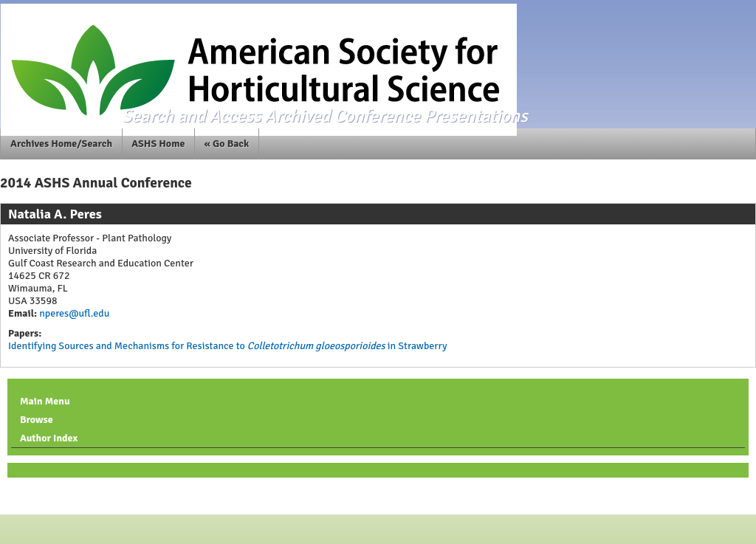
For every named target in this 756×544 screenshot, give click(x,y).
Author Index (49, 438)
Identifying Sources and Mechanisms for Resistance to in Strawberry (227, 346)
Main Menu (45, 401)
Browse (37, 420)
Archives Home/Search (61, 144)
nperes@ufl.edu (73, 313)
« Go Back (227, 144)
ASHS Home (158, 144)
